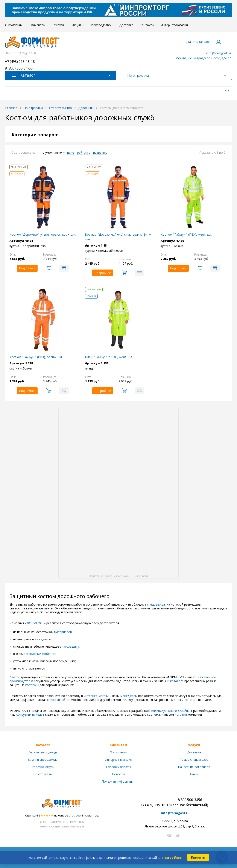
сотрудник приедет (30, 714)
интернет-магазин (97, 696)
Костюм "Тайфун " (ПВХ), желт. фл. (186, 234)
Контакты (147, 25)
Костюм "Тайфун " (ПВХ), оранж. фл (36, 357)
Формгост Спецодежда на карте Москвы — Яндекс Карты (119, 576)
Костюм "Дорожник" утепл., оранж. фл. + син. (43, 234)
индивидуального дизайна (170, 711)
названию (100, 153)
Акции (77, 25)
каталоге (177, 681)
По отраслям (43, 774)
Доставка (126, 25)
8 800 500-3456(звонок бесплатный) (190, 802)
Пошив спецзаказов (194, 760)
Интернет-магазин (174, 25)
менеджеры (129, 696)
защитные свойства (40, 654)
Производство (100, 25)
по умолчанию (51, 153)
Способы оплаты (118, 767)
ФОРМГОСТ (35, 623)
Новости (118, 774)
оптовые (191, 700)
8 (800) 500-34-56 (19, 69)
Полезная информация (118, 781)
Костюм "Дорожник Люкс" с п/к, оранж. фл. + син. (118, 237)
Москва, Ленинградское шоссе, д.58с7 (203, 58)
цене (71, 153)
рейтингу (84, 153)
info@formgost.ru (218, 53)
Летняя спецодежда (43, 752)
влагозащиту (69, 646)
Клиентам (38, 25)
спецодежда (156, 604)
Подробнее (172, 857)
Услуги (59, 25)
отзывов (75, 815)
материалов (63, 632)
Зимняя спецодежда (43, 760)
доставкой (58, 700)
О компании (14, 25)
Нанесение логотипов (194, 767)
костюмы (32, 685)
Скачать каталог (198, 42)
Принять (198, 857)
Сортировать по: (24, 152)
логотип (181, 714)
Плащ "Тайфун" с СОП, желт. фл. (109, 357)
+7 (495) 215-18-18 (20, 62)
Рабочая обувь (43, 767)
